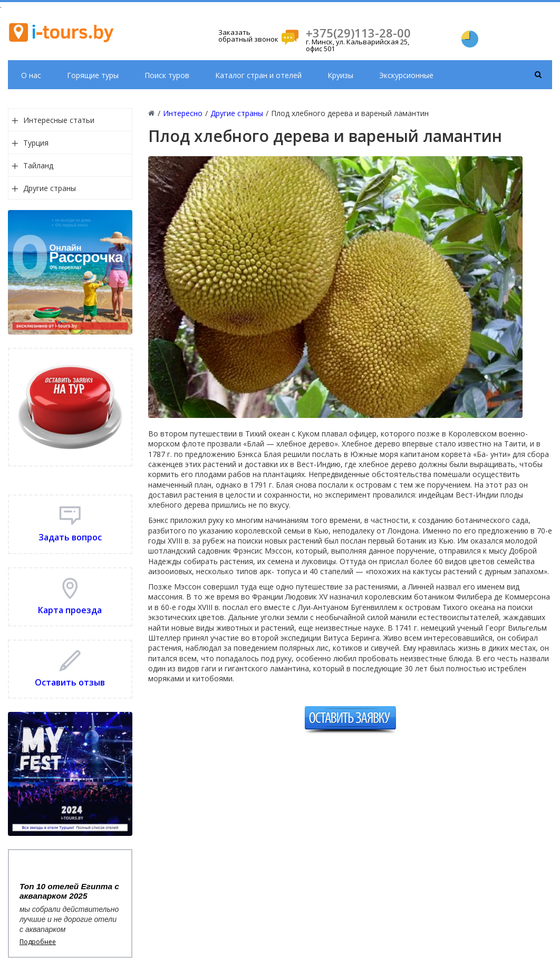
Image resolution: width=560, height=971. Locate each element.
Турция (36, 143)
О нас (31, 75)
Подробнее (38, 942)
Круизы (340, 75)
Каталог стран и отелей (258, 75)
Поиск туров (167, 75)
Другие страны (50, 188)
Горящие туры (93, 75)
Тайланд (38, 165)
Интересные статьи (59, 120)
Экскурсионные (406, 75)
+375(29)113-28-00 (358, 33)
